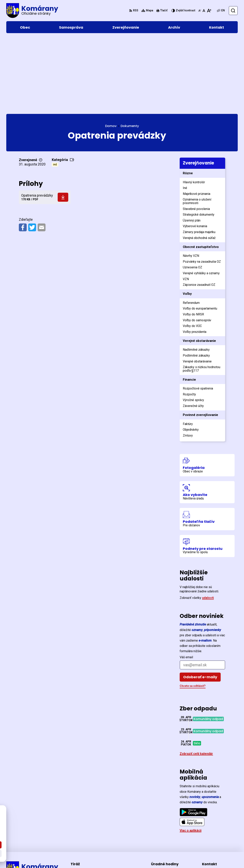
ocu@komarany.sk (216, 839)
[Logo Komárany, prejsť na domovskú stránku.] (32, 11)
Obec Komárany (115, 858)
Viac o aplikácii (191, 756)
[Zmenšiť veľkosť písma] (200, 11)
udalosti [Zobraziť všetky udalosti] (208, 523)
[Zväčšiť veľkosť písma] (209, 11)
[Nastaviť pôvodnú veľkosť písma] (204, 11)
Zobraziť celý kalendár (196, 679)
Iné (55, 90)
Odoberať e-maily (200, 602)
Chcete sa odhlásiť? (193, 611)
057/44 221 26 (212, 830)
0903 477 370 (212, 835)
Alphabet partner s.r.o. (60, 858)
